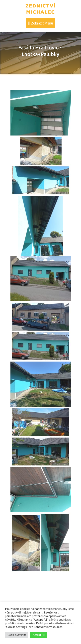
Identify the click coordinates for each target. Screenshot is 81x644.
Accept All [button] (39, 635)
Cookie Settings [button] (17, 635)
